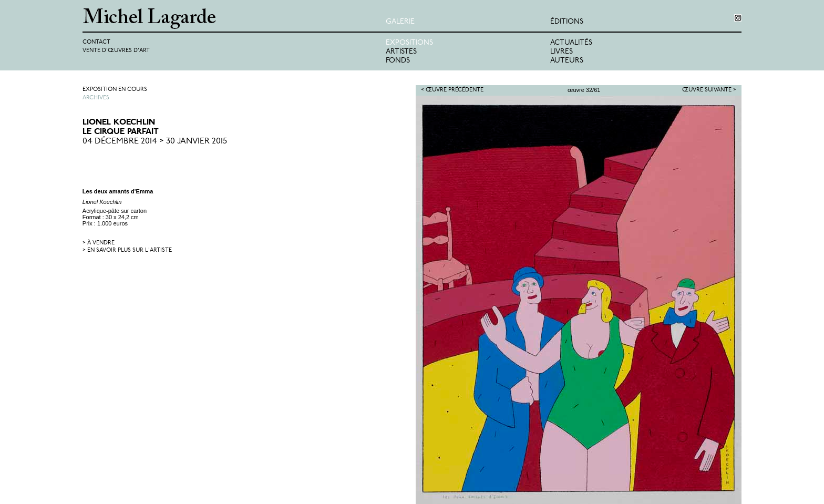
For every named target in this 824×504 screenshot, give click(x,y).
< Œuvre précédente (452, 90)
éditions (567, 22)
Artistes (401, 52)
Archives (96, 98)
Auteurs (567, 61)
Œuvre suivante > (709, 90)
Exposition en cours (115, 90)
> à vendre (99, 243)
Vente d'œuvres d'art (116, 51)
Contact (96, 42)
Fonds (398, 61)
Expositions (409, 43)
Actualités (571, 43)
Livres (562, 52)
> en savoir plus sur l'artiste (127, 250)
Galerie (400, 22)
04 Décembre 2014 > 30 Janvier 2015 (155, 141)
